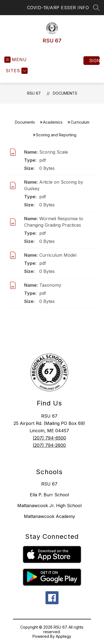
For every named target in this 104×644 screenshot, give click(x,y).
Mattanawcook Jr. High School (49, 506)
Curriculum (80, 122)
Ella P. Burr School (49, 495)
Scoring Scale (54, 152)
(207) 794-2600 (49, 445)
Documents (65, 93)
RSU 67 (34, 93)
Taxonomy (50, 285)
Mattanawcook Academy (49, 516)
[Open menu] (16, 60)
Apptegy (64, 636)
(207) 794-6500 (49, 438)
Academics (53, 122)
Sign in (94, 61)
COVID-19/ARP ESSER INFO (58, 8)
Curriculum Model (58, 255)
